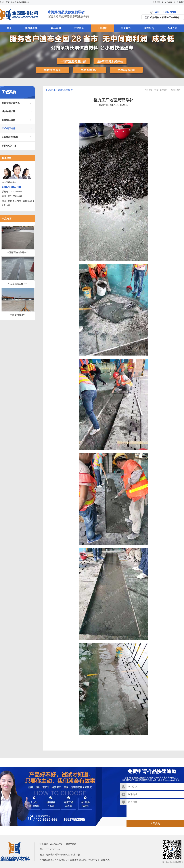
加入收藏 (168, 2)
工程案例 (163, 90)
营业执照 (105, 860)
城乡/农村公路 (9, 111)
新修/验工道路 (9, 120)
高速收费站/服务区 (11, 103)
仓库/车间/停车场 (10, 137)
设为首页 (156, 2)
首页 (156, 90)
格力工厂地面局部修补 (61, 90)
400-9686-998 (165, 12)
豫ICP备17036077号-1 (89, 860)
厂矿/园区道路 (9, 129)
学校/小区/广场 (9, 146)
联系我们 (180, 2)
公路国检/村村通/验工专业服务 (165, 18)
